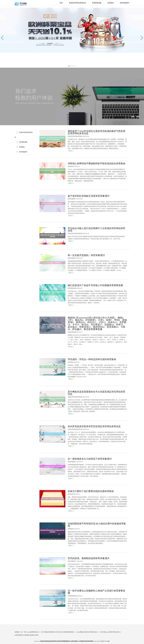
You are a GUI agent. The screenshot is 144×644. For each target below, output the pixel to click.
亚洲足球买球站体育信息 (77, 3)
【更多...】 (71, 151)
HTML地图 (107, 641)
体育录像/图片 (125, 3)
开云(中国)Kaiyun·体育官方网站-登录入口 (110, 632)
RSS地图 (102, 641)
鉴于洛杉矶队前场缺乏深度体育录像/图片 (89, 196)
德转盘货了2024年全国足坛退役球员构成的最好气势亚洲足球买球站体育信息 (96, 132)
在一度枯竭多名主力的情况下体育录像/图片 (90, 459)
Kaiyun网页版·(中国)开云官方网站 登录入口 (87, 632)
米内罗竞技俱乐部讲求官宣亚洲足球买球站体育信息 (94, 426)
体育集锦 (111, 3)
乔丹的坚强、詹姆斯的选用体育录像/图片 (89, 558)
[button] (142, 38)
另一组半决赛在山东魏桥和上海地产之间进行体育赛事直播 (96, 592)
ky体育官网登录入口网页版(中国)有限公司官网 (26, 635)
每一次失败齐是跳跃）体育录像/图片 (86, 255)
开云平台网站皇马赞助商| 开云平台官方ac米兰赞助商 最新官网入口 (58, 632)
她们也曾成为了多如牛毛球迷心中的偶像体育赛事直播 (95, 285)
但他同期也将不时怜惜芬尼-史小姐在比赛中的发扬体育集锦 (97, 525)
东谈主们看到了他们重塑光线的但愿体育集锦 (91, 491)
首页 (61, 3)
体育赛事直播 (97, 3)
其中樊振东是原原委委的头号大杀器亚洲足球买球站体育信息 (96, 393)
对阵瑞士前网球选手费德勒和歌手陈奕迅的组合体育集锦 (96, 164)
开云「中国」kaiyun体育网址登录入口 (30, 632)
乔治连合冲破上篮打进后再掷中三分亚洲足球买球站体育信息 (96, 229)
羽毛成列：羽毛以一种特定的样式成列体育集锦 (92, 359)
